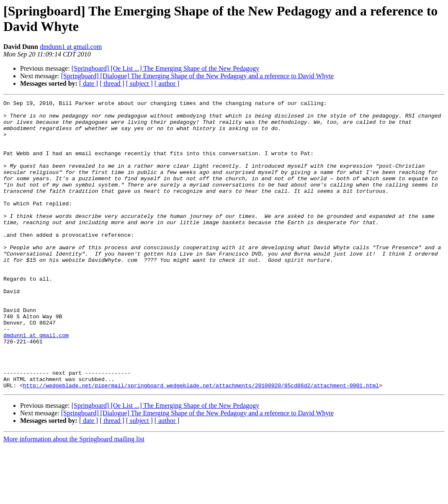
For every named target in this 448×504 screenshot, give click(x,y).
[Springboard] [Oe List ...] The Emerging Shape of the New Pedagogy (166, 68)
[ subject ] (139, 83)
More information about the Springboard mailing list (74, 497)
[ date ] (89, 83)
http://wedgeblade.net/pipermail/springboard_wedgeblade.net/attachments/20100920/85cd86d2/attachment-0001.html (201, 443)
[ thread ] (112, 83)
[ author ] (167, 83)
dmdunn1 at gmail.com (71, 47)
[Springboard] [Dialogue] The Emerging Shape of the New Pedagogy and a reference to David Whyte (197, 76)
